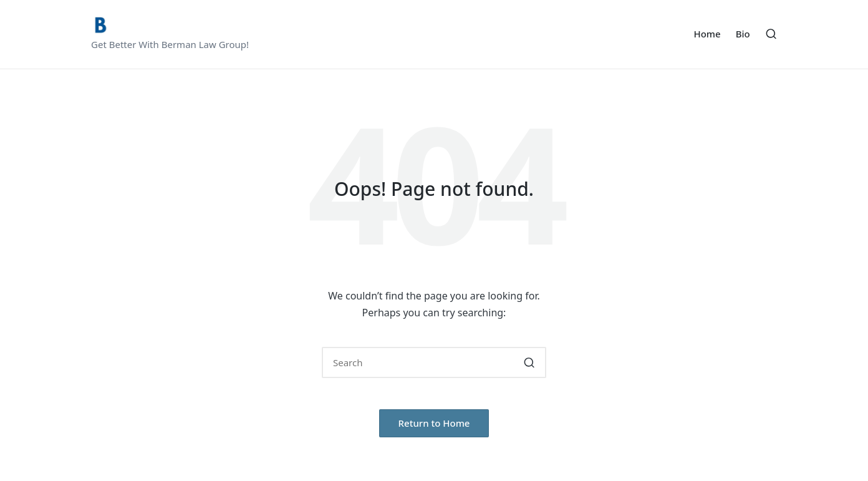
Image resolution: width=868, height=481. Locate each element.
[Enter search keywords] (434, 362)
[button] (529, 362)
